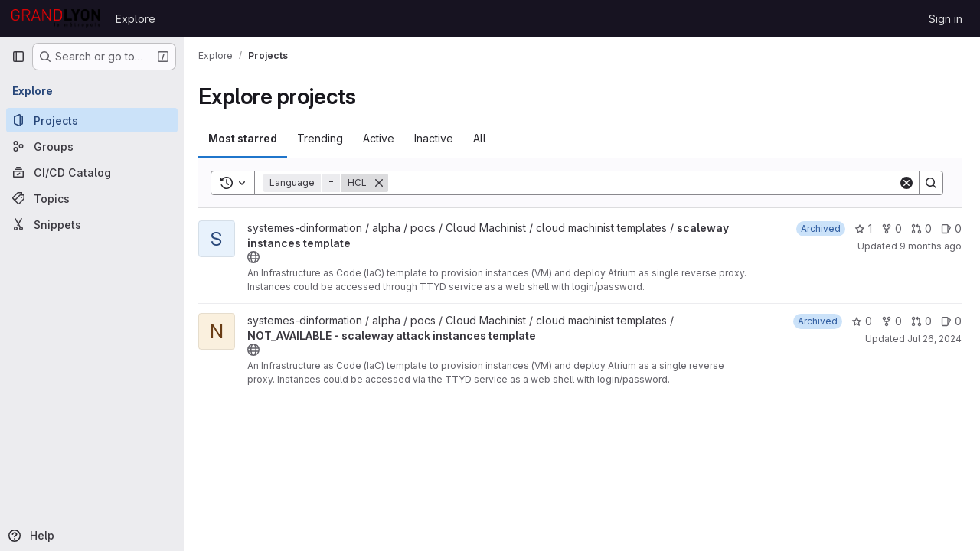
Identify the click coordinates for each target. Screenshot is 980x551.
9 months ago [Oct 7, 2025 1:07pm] (931, 246)
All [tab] (483, 138)
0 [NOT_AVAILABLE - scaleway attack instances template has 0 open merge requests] (921, 321)
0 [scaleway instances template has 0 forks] (892, 228)
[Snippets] (92, 224)
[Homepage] (56, 18)
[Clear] (906, 183)
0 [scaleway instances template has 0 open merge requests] (921, 228)
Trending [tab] (324, 138)
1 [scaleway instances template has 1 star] (863, 228)
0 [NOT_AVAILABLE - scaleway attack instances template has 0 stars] (862, 321)
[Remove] (383, 183)
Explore (136, 19)
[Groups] (92, 146)
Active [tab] (382, 138)
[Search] (645, 183)
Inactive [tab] (438, 138)
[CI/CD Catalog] (92, 172)
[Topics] (92, 198)
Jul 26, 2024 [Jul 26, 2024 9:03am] (934, 339)
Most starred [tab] (247, 138)
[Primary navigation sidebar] (18, 57)
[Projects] (92, 120)
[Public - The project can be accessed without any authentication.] (257, 257)
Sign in (946, 19)
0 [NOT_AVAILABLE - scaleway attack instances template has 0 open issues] (951, 321)
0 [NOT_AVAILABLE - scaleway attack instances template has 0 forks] (892, 321)
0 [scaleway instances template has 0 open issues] (951, 228)
